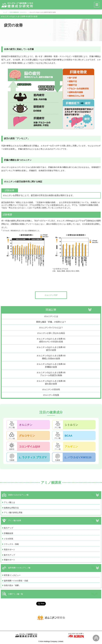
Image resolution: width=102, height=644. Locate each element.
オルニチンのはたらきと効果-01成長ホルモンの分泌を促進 (51, 340)
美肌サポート (9, 550)
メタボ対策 (8, 539)
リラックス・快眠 (11, 544)
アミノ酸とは (9, 502)
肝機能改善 (8, 533)
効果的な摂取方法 (11, 508)
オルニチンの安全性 (51, 389)
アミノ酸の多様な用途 (13, 513)
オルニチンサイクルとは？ (51, 327)
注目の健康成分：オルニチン (18, 12)
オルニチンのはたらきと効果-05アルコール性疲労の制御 (51, 374)
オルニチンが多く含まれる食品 (51, 333)
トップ (5, 12)
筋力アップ (8, 528)
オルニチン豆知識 (51, 395)
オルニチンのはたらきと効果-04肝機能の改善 (51, 365)
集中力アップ (9, 555)
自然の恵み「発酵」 (12, 585)
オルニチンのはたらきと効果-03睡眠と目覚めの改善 (51, 357)
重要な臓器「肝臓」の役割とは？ (51, 322)
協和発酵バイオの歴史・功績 (16, 581)
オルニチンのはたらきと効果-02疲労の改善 (51, 349)
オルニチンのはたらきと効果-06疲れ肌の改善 (51, 382)
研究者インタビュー (12, 575)
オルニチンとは (51, 316)
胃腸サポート (9, 560)
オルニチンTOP (51, 295)
